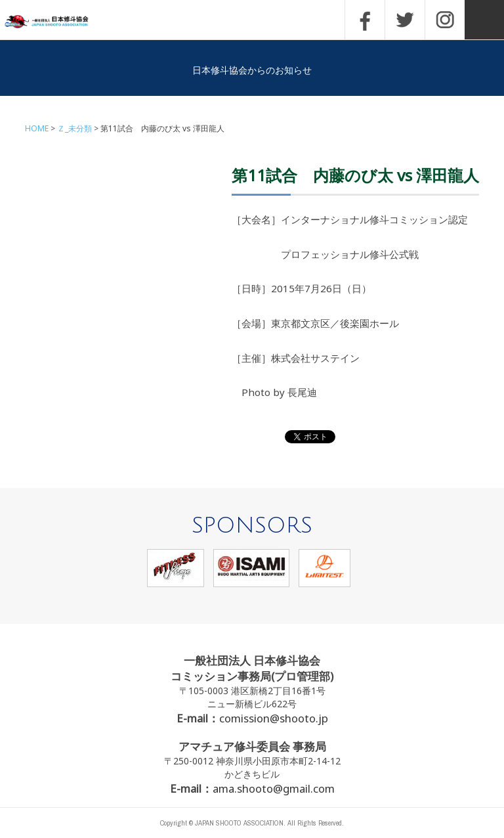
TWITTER (405, 20)
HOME (37, 128)
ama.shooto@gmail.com (274, 788)
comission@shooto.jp (274, 718)
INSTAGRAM (445, 20)
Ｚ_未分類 (74, 128)
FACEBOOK (365, 20)
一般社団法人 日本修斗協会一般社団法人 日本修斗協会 (56, 22)
